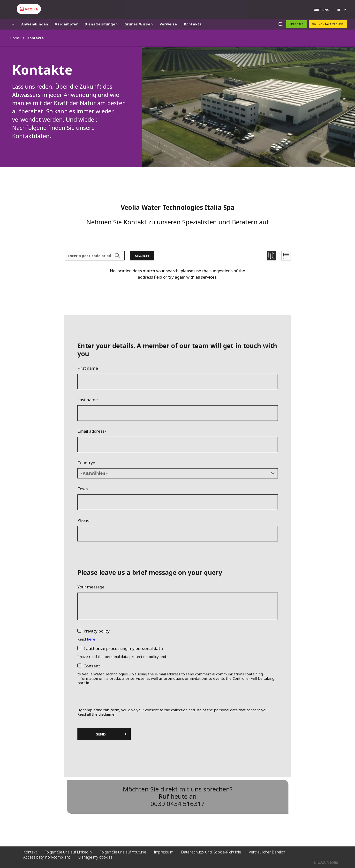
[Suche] (281, 24)
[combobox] (178, 473)
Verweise (168, 24)
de (339, 10)
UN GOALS (297, 24)
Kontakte (193, 24)
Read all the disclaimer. (97, 714)
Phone (83, 520)
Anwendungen (35, 24)
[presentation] (177, 698)
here (91, 639)
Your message (91, 587)
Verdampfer (66, 24)
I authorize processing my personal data (123, 648)
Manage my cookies (95, 857)
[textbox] (174, 473)
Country (85, 463)
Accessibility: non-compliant (47, 857)
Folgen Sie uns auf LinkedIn (68, 852)
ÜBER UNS (321, 10)
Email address (91, 431)
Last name (88, 400)
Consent (92, 666)
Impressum (164, 852)
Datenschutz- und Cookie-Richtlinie (211, 852)
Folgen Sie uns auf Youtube (123, 852)
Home (15, 38)
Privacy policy (97, 631)
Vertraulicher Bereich (267, 852)
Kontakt (30, 852)
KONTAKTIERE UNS (331, 24)
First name (88, 368)
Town (83, 489)
